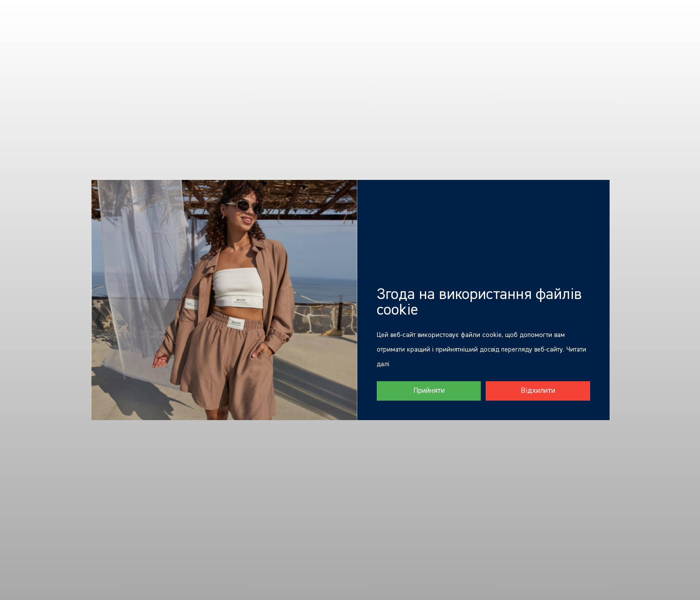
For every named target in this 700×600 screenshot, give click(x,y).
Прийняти (429, 391)
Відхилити (538, 391)
